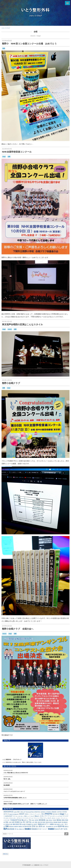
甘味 (7, 826)
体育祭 (37, 820)
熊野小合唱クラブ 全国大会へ (18, 629)
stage (39, 36)
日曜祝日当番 (9, 824)
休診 (33, 820)
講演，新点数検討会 (48, 827)
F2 (8, 814)
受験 (7, 822)
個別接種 (42, 820)
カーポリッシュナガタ (56, 816)
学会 (30, 822)
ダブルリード (20, 818)
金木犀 (56, 827)
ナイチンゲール (29, 818)
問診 (21, 822)
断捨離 (55, 822)
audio (15, 812)
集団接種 (11, 829)
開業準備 (61, 826)
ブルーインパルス (45, 818)
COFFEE (59, 812)
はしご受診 (24, 816)
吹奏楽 (17, 822)
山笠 (33, 822)
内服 (47, 820)
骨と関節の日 (20, 829)
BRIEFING (37, 812)
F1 (6, 814)
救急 (39, 822)
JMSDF (22, 814)
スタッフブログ (35, 16)
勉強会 (59, 820)
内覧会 (50, 820)
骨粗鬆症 (28, 829)
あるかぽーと (10, 816)
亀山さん (25, 820)
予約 (30, 820)
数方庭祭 (43, 822)
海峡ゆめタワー (43, 824)
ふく (29, 816)
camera (43, 812)
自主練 (25, 826)
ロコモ (7, 820)
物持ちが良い (61, 824)
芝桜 (33, 826)
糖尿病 (16, 827)
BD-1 (19, 812)
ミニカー (58, 818)
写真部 (54, 820)
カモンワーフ (45, 816)
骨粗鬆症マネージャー (39, 829)
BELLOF (23, 812)
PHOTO (49, 814)
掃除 (36, 822)
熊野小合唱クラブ (11, 383)
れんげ (32, 816)
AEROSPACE (8, 812)
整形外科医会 (49, 822)
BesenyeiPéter (30, 812)
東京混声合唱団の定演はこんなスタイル (22, 324)
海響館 (52, 824)
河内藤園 (28, 824)
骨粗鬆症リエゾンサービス (58, 829)
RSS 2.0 (6, 854)
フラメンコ (36, 818)
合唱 (35, 32)
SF (58, 814)
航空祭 (29, 826)
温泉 (55, 824)
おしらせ (18, 816)
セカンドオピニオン (11, 818)
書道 (18, 824)
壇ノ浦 (25, 822)
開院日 (67, 827)
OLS (43, 814)
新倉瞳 (59, 822)
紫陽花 (20, 827)
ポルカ (53, 818)
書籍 (14, 824)
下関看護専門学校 (16, 820)
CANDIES (48, 812)
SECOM (55, 814)
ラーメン (63, 818)
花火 (37, 826)
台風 (10, 822)
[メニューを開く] (67, 3)
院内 (6, 829)
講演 (40, 826)
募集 (63, 820)
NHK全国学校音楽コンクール (17, 152)
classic (33, 36)
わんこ (37, 816)
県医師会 (11, 827)
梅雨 (24, 824)
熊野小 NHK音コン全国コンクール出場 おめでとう (29, 44)
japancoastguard (14, 814)
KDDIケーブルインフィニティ (33, 814)
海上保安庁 (34, 824)
